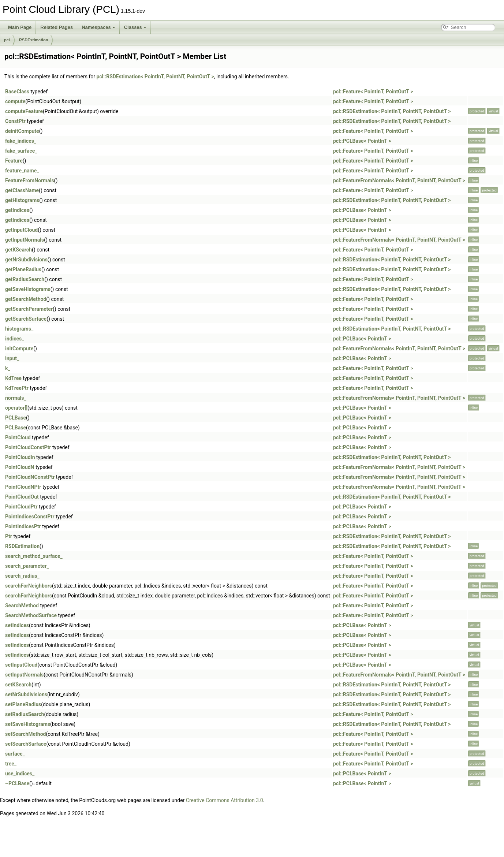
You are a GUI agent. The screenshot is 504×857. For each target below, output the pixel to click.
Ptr (9, 536)
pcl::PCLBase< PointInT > (362, 141)
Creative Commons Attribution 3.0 (225, 800)
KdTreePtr (17, 388)
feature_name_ (22, 171)
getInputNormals (25, 240)
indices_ (14, 339)
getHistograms (22, 200)
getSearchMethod (26, 299)
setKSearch (18, 685)
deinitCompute (22, 131)
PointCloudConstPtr (28, 447)
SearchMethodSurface (31, 615)
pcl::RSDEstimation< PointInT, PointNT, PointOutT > (155, 77)
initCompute (19, 349)
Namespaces (98, 27)
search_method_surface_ (34, 556)
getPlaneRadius (23, 269)
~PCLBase (17, 783)
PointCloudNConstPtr (30, 477)
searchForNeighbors (29, 586)
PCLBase (16, 418)
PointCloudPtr (21, 507)
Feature (14, 161)
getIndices (17, 210)
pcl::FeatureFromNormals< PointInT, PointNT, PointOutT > (399, 180)
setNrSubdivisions (26, 694)
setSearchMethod (25, 734)
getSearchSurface (26, 319)
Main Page (20, 27)
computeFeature (24, 111)
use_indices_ (20, 774)
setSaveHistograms (28, 724)
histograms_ (19, 329)
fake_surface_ (21, 151)
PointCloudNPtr (23, 487)
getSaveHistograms (28, 289)
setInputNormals (24, 675)
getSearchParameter (29, 309)
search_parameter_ (27, 566)
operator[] (16, 408)
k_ (8, 368)
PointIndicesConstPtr (30, 517)
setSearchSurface (26, 744)
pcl (7, 40)
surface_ (15, 754)
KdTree (13, 378)
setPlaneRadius (23, 704)
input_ (12, 358)
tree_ (11, 764)
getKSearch (18, 250)
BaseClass (17, 92)
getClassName (22, 190)
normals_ (16, 398)
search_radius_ (22, 576)
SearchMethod (22, 606)
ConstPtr (15, 121)
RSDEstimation (33, 40)
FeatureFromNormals (30, 180)
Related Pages (57, 27)
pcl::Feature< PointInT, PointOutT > (373, 92)
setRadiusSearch (25, 714)
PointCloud (18, 437)
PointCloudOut (22, 497)
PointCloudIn (20, 457)
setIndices (17, 625)
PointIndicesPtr (23, 526)
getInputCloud (21, 230)
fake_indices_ (21, 141)
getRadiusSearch (25, 279)
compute (15, 101)
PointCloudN (20, 467)
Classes (135, 27)
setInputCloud (21, 665)
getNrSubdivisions (26, 260)
